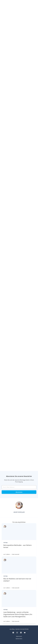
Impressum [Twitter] (19, 636)
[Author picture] (19, 505)
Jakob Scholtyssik (19, 512)
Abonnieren (19, 492)
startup (5, 542)
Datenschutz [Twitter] (19, 639)
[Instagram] (17, 633)
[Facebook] (13, 633)
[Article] (19, 532)
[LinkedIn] (21, 633)
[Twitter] (25, 633)
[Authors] (5, 526)
